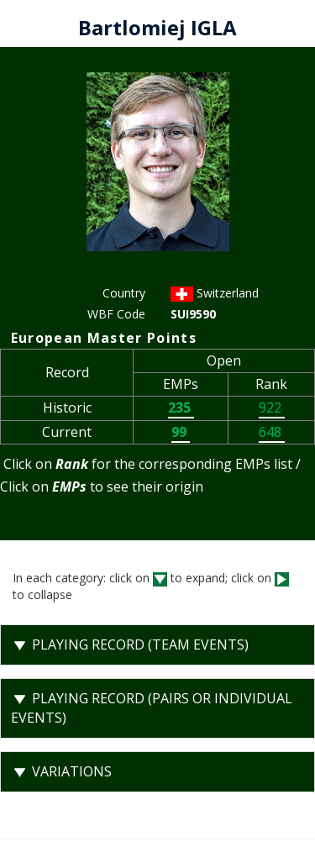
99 (181, 432)
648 (272, 432)
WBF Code (116, 314)
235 (181, 408)
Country (124, 293)
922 (272, 408)
